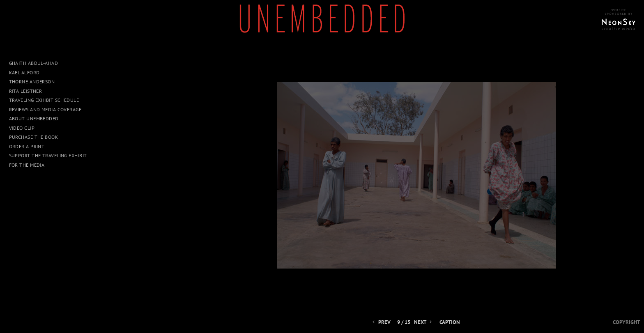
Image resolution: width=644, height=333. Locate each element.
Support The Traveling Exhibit (48, 155)
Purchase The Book (34, 137)
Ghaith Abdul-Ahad (34, 63)
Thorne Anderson (32, 82)
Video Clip (22, 128)
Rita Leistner (26, 91)
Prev (381, 322)
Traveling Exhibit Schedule (44, 100)
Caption (450, 322)
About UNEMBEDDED (34, 118)
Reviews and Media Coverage (45, 109)
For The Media (27, 165)
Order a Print (27, 146)
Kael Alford (24, 72)
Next (424, 322)
